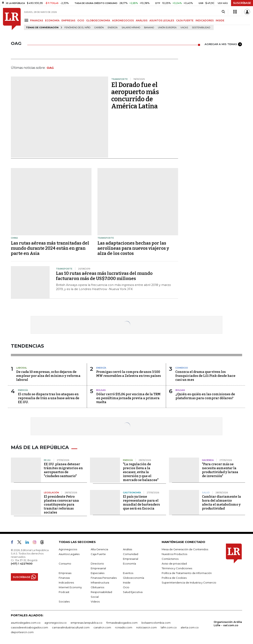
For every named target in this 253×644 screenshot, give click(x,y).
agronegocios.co (56, 623)
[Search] (223, 12)
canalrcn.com (102, 627)
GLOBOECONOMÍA (98, 20)
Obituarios (97, 587)
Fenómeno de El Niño (77, 28)
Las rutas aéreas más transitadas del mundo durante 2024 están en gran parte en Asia (50, 248)
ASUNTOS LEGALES (162, 20)
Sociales (64, 601)
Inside (127, 583)
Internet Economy (70, 587)
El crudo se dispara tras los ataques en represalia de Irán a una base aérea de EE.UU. (49, 398)
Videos (95, 601)
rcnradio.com (124, 627)
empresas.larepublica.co (86, 623)
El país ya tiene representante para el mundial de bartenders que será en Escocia (141, 503)
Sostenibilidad (201, 28)
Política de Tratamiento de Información (187, 573)
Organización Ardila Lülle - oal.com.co (228, 624)
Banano (149, 28)
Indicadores (66, 583)
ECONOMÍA (52, 20)
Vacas (184, 28)
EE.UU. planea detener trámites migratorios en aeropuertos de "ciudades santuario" (63, 470)
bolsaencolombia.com (156, 623)
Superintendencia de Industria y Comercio (189, 583)
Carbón (99, 28)
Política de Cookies (174, 578)
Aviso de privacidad (174, 564)
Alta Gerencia (99, 549)
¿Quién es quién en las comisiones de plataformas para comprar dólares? (205, 396)
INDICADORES (205, 20)
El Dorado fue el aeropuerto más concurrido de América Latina (135, 96)
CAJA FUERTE (185, 20)
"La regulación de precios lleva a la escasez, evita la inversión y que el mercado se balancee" (141, 472)
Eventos (128, 573)
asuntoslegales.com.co (26, 623)
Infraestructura (100, 583)
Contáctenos (170, 559)
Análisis (127, 549)
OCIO (81, 20)
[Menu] (27, 20)
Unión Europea (167, 28)
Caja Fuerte (98, 554)
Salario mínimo (131, 28)
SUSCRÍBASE (242, 3)
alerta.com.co (190, 627)
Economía (129, 564)
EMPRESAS (68, 20)
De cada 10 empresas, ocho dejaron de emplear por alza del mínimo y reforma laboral (48, 376)
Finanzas (64, 578)
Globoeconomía (134, 578)
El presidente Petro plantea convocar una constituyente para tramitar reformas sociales (61, 505)
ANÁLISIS (142, 20)
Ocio (126, 587)
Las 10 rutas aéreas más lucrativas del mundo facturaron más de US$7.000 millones (104, 276)
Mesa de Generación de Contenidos (185, 549)
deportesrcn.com (22, 632)
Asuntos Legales (69, 554)
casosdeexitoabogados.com (29, 627)
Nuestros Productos (174, 554)
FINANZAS (37, 20)
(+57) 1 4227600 (22, 564)
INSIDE (220, 20)
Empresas (65, 573)
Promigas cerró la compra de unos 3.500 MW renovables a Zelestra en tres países (129, 374)
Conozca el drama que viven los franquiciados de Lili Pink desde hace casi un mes (205, 376)
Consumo (65, 564)
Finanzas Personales (104, 578)
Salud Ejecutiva (133, 592)
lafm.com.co (169, 627)
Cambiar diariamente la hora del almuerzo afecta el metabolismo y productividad (221, 503)
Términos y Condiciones (177, 568)
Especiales (98, 573)
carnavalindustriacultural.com (71, 627)
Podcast (64, 592)
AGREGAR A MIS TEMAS (223, 44)
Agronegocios (68, 549)
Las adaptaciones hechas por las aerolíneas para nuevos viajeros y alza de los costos (133, 248)
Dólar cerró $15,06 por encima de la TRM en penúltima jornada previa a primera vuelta (128, 398)
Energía (113, 28)
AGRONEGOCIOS (123, 20)
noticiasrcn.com (146, 627)
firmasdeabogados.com (122, 623)
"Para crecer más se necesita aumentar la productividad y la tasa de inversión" (220, 470)
